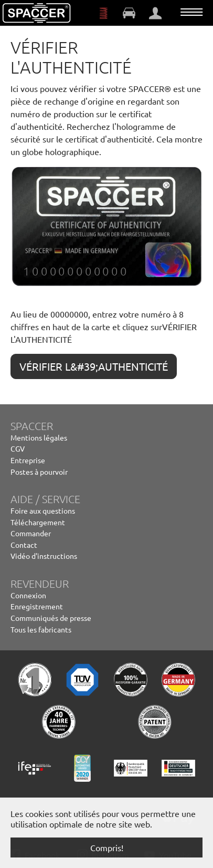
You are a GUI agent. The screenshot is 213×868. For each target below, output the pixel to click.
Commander (31, 533)
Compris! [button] (107, 847)
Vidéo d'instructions (44, 556)
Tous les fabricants (41, 629)
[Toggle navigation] (191, 12)
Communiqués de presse (51, 618)
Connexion (28, 595)
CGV (18, 448)
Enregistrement (37, 606)
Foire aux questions (43, 510)
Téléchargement (38, 522)
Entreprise (28, 460)
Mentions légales (39, 437)
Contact (24, 545)
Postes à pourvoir (39, 472)
